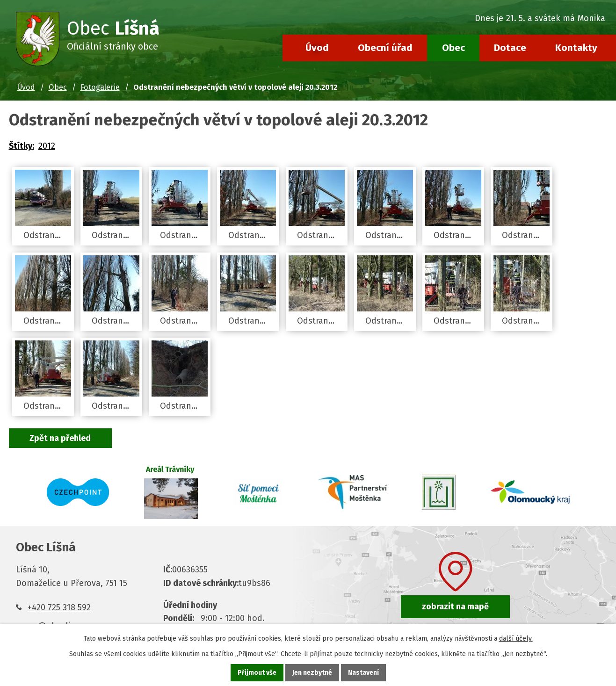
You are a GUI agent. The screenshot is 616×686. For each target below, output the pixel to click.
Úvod (317, 48)
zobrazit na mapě (455, 607)
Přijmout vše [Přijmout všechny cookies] (257, 673)
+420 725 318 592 (59, 607)
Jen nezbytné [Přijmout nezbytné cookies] (312, 673)
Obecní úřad (385, 48)
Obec (453, 48)
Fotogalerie (100, 87)
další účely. (516, 639)
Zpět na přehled (61, 438)
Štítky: (22, 146)
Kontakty (576, 48)
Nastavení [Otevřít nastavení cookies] (363, 673)
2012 (47, 146)
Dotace (510, 48)
